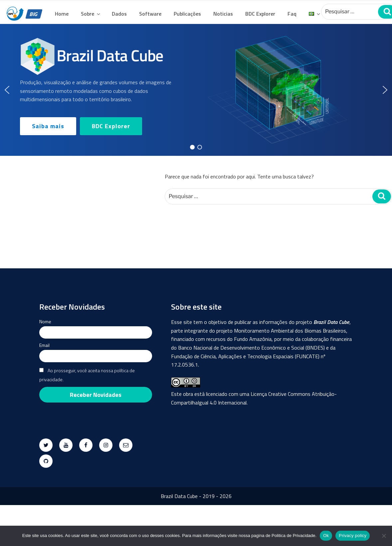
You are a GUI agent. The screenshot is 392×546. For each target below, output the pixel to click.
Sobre (91, 14)
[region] (196, 90)
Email (44, 345)
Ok (326, 536)
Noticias (223, 14)
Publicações (187, 14)
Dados (119, 14)
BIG (34, 14)
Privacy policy (353, 536)
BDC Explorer (260, 14)
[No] (384, 536)
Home (62, 14)
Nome (45, 321)
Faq (292, 14)
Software (150, 14)
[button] (7, 90)
